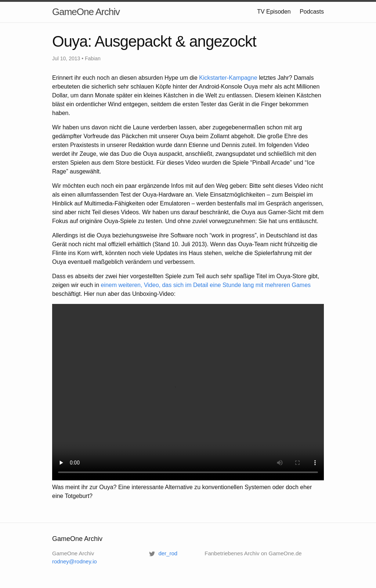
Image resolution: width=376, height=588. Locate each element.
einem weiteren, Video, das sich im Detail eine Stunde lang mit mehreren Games (206, 285)
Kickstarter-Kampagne (228, 78)
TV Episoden (274, 12)
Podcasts (312, 12)
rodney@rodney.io (75, 561)
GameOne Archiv (86, 12)
